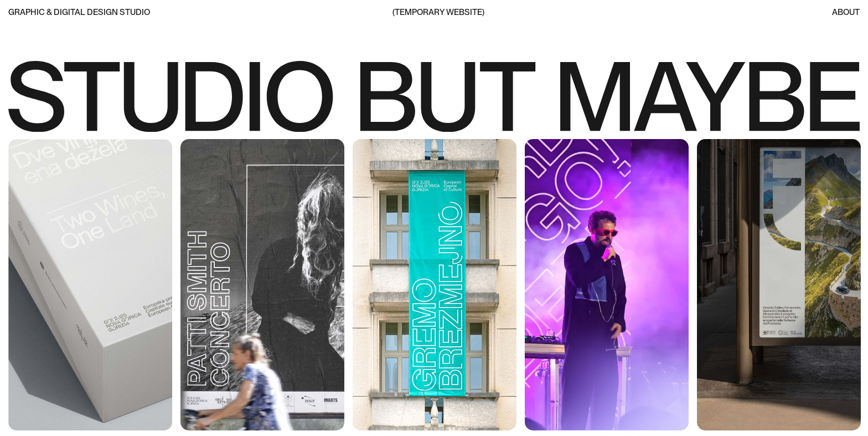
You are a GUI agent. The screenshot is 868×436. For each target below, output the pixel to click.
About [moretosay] (846, 12)
